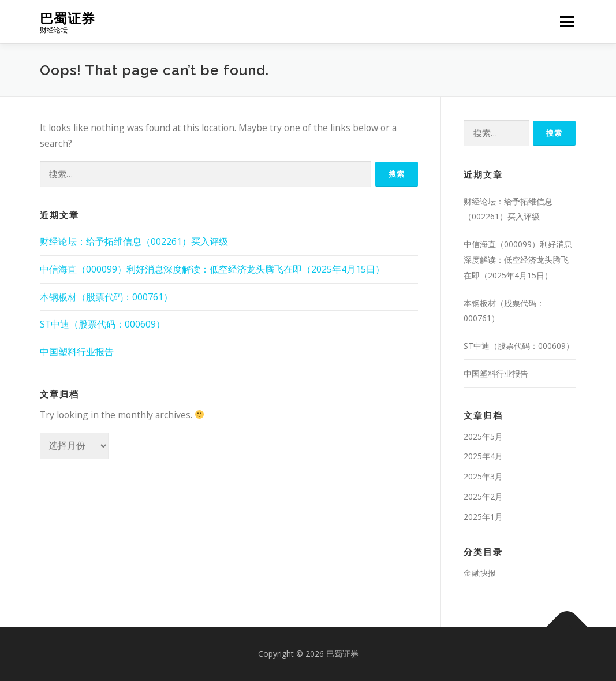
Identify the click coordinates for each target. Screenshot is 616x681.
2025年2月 (483, 496)
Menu (567, 21)
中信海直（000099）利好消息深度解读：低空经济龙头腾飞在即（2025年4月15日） (212, 269)
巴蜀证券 (68, 18)
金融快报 (480, 573)
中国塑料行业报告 (77, 352)
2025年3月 (483, 476)
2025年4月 (483, 456)
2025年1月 (483, 517)
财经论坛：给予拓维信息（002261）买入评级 (134, 241)
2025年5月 (483, 436)
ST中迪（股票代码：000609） (102, 324)
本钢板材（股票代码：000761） (106, 297)
